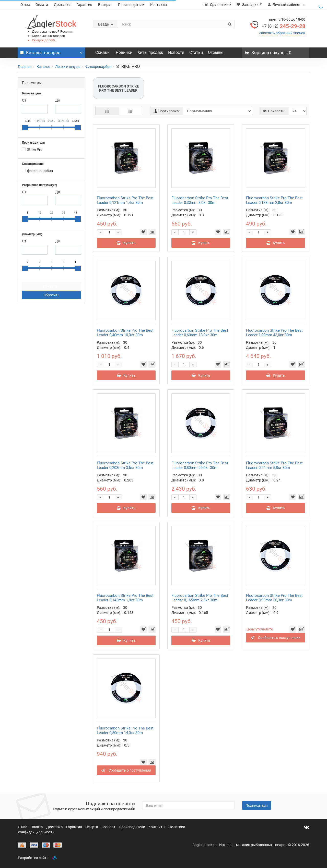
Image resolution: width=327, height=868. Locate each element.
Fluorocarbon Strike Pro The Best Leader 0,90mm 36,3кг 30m (274, 598)
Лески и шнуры (68, 67)
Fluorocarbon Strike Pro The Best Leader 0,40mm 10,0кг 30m (125, 333)
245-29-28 (283, 26)
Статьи (196, 52)
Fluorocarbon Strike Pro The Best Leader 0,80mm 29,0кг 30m (200, 465)
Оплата (42, 5)
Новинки (124, 52)
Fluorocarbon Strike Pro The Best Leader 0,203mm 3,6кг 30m (125, 465)
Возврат (105, 5)
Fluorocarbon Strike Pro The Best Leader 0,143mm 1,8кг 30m (125, 598)
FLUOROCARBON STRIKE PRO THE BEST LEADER (118, 88)
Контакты (159, 5)
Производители (131, 5)
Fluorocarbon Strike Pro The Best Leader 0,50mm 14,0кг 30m (125, 730)
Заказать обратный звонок (282, 33)
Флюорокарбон (98, 67)
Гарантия (84, 5)
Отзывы (216, 52)
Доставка (62, 5)
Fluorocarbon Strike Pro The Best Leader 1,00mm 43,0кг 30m (274, 333)
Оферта (92, 827)
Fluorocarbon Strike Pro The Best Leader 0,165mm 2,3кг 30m (200, 598)
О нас (25, 5)
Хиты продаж (150, 52)
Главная (25, 67)
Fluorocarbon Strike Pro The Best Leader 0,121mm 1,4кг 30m (125, 200)
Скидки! (103, 52)
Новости (176, 52)
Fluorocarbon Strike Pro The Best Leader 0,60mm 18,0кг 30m (200, 333)
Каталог (43, 67)
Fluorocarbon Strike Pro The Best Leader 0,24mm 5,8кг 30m (274, 465)
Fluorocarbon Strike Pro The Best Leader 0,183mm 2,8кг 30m (274, 200)
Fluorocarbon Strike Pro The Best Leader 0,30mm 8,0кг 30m (200, 200)
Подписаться (257, 805)
